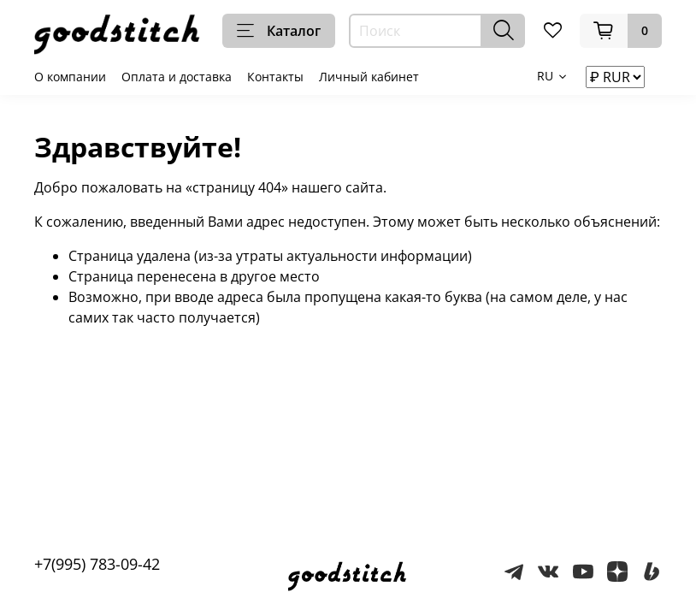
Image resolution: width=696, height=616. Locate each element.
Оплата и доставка (177, 77)
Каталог (279, 31)
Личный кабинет (369, 77)
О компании (70, 77)
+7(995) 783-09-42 (97, 564)
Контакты (275, 77)
